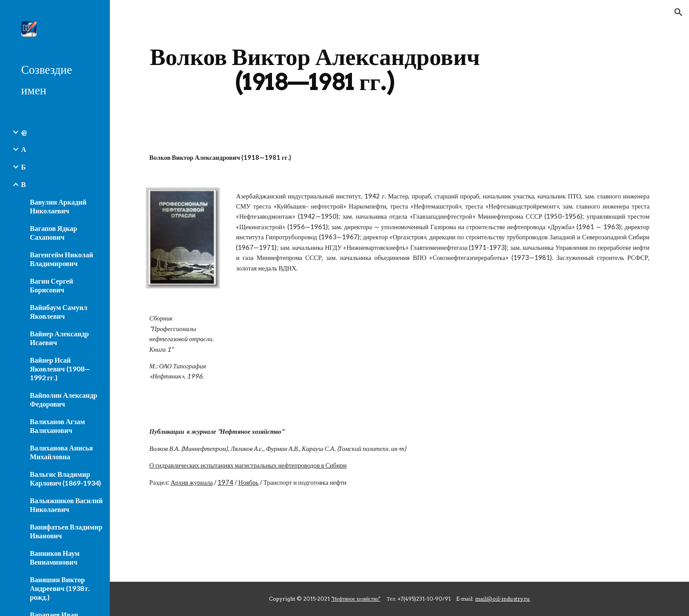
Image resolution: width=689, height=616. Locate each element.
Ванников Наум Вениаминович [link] (55, 557)
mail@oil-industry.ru (502, 599)
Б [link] (24, 167)
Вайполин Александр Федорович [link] (63, 399)
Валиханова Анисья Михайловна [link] (61, 452)
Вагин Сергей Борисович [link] (52, 285)
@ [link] (24, 132)
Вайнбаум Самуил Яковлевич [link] (59, 312)
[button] (678, 12)
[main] (315, 69)
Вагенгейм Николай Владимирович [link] (62, 259)
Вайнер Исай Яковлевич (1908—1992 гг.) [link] (60, 369)
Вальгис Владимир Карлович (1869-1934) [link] (65, 478)
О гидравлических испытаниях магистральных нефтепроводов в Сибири (248, 465)
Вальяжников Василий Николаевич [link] (66, 505)
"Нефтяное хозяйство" (356, 599)
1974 (225, 482)
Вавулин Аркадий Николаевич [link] (58, 206)
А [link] (24, 149)
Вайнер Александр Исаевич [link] (59, 338)
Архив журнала (192, 482)
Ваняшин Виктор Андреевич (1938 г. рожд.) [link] (60, 588)
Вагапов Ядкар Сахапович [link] (54, 232)
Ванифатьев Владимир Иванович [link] (66, 531)
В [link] (24, 184)
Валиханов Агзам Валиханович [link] (57, 426)
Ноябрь (248, 482)
